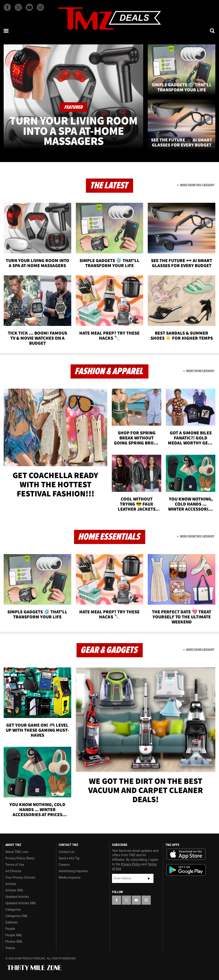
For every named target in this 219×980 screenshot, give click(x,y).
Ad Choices (13, 871)
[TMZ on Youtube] (29, 7)
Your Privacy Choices (20, 877)
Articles (11, 884)
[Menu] (6, 31)
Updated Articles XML (21, 903)
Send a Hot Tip (69, 858)
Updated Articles (17, 897)
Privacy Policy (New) (20, 858)
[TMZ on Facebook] (7, 7)
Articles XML (14, 890)
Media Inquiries (70, 877)
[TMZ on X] (18, 7)
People (10, 929)
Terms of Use (15, 865)
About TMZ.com (17, 852)
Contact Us (67, 852)
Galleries (11, 922)
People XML (14, 935)
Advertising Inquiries (73, 871)
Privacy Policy (131, 864)
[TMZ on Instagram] (40, 7)
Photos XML (14, 942)
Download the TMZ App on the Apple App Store (186, 854)
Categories (13, 910)
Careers (64, 865)
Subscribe (149, 878)
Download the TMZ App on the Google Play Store (186, 870)
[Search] (213, 31)
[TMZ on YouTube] (136, 900)
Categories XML (17, 916)
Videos (10, 948)
